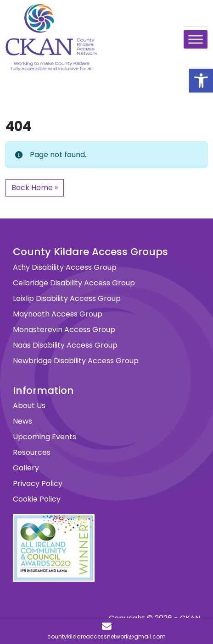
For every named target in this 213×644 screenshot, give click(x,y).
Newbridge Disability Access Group (76, 361)
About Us (29, 406)
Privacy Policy (38, 483)
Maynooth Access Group (58, 314)
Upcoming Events (45, 437)
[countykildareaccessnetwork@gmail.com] (106, 631)
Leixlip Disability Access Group (67, 298)
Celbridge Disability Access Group (74, 283)
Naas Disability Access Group (65, 345)
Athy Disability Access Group (65, 267)
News (22, 421)
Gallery (26, 468)
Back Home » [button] (35, 188)
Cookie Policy (37, 499)
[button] (201, 81)
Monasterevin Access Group (64, 330)
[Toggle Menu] (196, 39)
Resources (32, 452)
